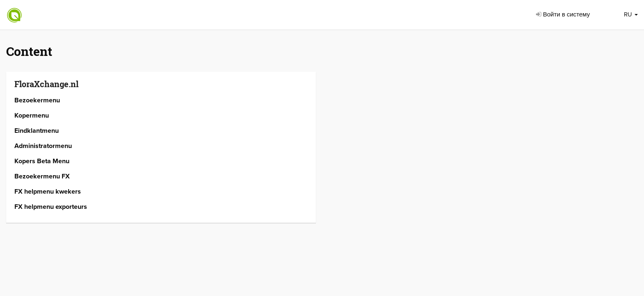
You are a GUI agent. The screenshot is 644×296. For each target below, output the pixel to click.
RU (631, 14)
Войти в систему (563, 14)
